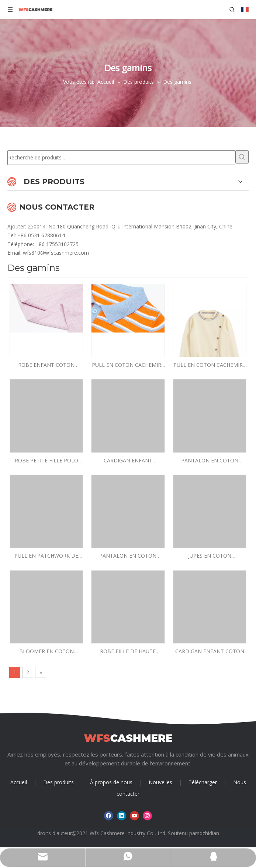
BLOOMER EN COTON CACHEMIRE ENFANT (46, 652)
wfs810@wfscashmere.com (56, 253)
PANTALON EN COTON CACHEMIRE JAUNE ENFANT (210, 461)
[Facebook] (109, 816)
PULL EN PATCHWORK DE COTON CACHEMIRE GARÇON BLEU (46, 556)
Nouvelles (160, 782)
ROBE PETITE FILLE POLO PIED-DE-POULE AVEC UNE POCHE (46, 461)
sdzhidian (208, 833)
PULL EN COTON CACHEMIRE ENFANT (128, 365)
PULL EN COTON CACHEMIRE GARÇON (210, 365)
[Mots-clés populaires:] (242, 157)
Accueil (19, 782)
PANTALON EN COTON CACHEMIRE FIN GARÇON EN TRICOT (128, 556)
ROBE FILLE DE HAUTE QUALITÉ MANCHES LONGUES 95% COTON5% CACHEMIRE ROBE (128, 652)
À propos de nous (111, 782)
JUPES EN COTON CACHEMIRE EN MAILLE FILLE (210, 556)
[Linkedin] (122, 816)
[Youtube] (134, 816)
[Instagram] (147, 816)
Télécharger (203, 782)
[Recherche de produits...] (121, 158)
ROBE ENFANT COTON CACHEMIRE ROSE (46, 365)
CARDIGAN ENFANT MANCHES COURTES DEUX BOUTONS (128, 461)
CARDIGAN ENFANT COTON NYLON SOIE (210, 652)
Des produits (58, 782)
